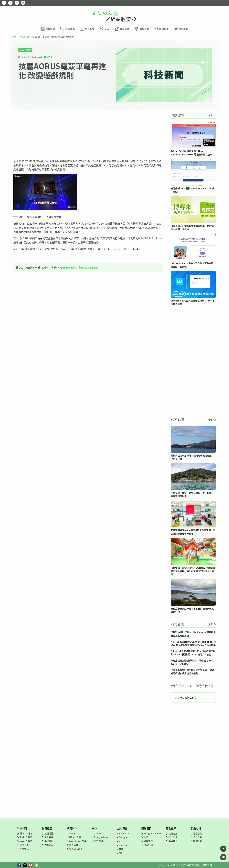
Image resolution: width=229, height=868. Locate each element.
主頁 (14, 37)
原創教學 (171, 828)
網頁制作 (72, 828)
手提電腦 (49, 841)
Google (98, 833)
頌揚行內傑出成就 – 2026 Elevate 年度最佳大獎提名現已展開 (193, 634)
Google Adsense (153, 833)
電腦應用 (173, 833)
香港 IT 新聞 (26, 837)
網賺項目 (146, 828)
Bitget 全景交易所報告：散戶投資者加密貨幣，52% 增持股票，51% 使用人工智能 (193, 653)
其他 (121, 849)
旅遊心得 (196, 828)
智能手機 (49, 837)
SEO (94, 828)
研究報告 (24, 845)
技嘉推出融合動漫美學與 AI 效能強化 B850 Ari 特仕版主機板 (192, 662)
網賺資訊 (148, 841)
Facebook (124, 833)
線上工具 (173, 837)
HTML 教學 (75, 837)
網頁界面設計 (76, 849)
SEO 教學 (99, 841)
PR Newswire (70, 267)
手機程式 (173, 841)
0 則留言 (51, 57)
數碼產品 (47, 828)
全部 (211, 115)
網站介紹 (207, 865)
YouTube (123, 845)
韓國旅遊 (198, 841)
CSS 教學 (74, 833)
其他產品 (49, 845)
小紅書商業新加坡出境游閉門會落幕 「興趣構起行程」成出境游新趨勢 (193, 672)
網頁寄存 (74, 845)
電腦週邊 (49, 833)
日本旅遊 (198, 837)
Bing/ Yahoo (101, 837)
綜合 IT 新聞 (25, 50)
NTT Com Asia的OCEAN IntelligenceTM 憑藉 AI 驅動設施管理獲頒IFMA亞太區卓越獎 (193, 643)
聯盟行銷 (148, 845)
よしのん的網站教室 (186, 697)
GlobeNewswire (89, 267)
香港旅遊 (198, 833)
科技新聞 (24, 37)
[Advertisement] (88, 134)
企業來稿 (24, 849)
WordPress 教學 (78, 841)
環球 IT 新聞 (26, 833)
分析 (121, 853)
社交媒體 (122, 828)
